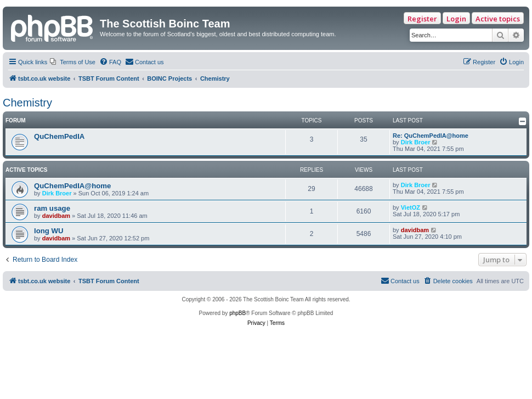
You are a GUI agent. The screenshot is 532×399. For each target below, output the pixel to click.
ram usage (52, 208)
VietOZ (411, 207)
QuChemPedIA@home (72, 186)
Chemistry (27, 103)
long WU (49, 231)
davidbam (56, 216)
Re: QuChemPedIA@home (431, 136)
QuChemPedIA (59, 136)
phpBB (237, 313)
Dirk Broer (416, 142)
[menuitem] (73, 62)
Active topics (498, 19)
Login (456, 19)
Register (422, 19)
